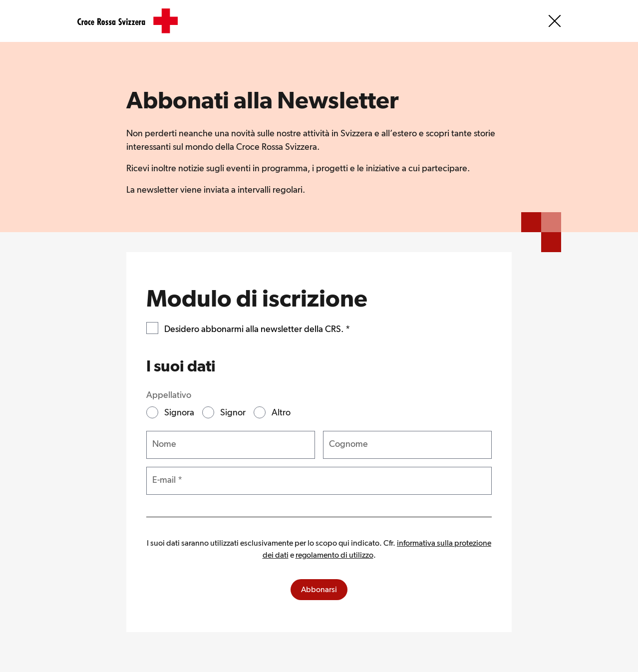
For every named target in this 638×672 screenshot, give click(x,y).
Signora (179, 412)
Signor (233, 412)
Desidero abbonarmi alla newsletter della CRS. (257, 328)
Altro (281, 412)
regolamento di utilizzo (334, 555)
